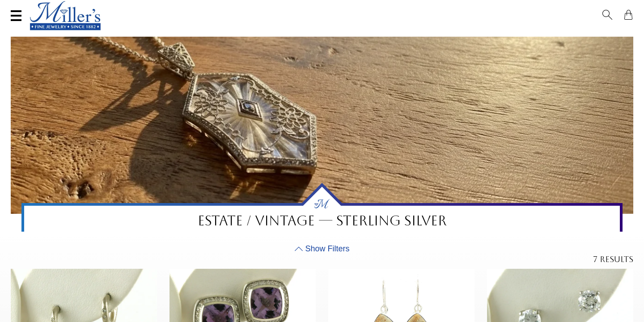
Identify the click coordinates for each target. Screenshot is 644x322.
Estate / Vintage (468, 34)
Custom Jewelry (595, 34)
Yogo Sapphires (213, 34)
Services (280, 8)
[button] (610, 8)
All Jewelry (531, 34)
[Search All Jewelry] (544, 8)
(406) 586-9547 (52, 8)
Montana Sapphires (290, 34)
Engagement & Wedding (382, 34)
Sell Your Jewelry (208, 8)
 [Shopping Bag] (626, 8)
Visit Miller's (126, 8)
